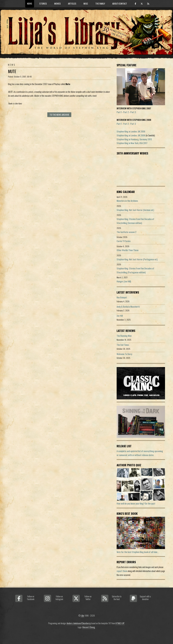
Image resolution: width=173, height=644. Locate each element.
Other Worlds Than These (128, 250)
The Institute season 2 (127, 232)
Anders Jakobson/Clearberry (79, 623)
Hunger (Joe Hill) (124, 281)
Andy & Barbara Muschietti (128, 307)
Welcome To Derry (124, 354)
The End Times (123, 345)
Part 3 (133, 112)
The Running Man (124, 336)
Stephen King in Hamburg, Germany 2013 (134, 139)
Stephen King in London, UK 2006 (131, 131)
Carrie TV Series (124, 241)
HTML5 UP (120, 623)
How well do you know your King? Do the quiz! (136, 503)
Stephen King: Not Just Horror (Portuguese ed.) (137, 259)
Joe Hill (120, 316)
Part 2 (126, 112)
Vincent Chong (89, 627)
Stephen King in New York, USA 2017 (132, 143)
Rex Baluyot (122, 297)
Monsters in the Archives (127, 201)
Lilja (82, 616)
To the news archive (59, 115)
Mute (12, 71)
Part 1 (119, 112)
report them (122, 571)
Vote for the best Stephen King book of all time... (138, 552)
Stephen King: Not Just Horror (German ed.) (135, 210)
